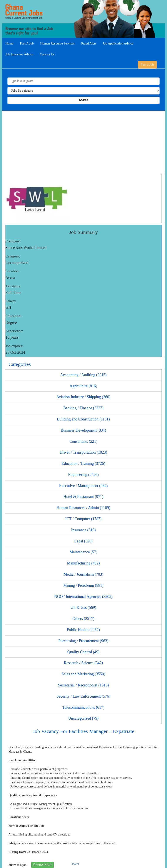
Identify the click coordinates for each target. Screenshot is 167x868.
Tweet (75, 864)
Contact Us (47, 54)
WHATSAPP (43, 865)
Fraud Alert (89, 43)
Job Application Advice (118, 43)
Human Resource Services (57, 43)
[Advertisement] (83, 141)
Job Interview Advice (19, 54)
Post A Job (27, 43)
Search (84, 100)
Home (9, 43)
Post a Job (147, 65)
